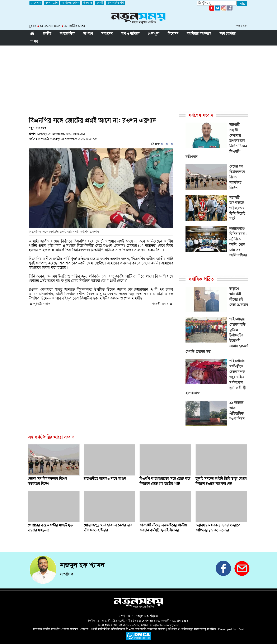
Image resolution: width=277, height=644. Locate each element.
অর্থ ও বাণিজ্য (130, 34)
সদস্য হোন (51, 3)
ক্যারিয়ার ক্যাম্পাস (199, 34)
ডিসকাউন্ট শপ (115, 3)
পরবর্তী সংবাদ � (162, 304)
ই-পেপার (36, 3)
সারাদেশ (107, 34)
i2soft (241, 629)
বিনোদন (173, 34)
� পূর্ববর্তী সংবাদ (40, 304)
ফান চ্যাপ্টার (228, 34)
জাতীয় (47, 34)
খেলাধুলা (154, 34)
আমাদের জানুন (70, 3)
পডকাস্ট (88, 3)
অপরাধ (88, 34)
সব (34, 42)
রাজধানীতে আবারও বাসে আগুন (105, 479)
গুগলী (99, 3)
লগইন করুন (242, 26)
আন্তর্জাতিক (67, 34)
